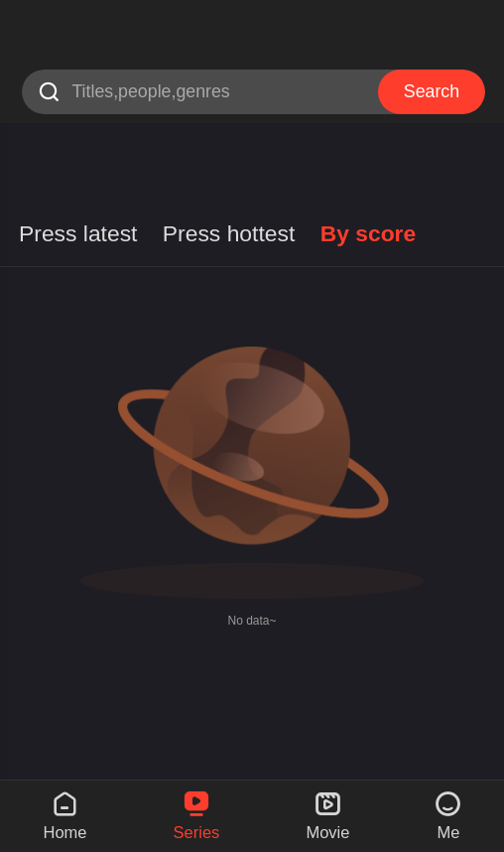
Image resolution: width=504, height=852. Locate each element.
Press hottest (229, 233)
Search (432, 91)
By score (369, 233)
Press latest (78, 233)
